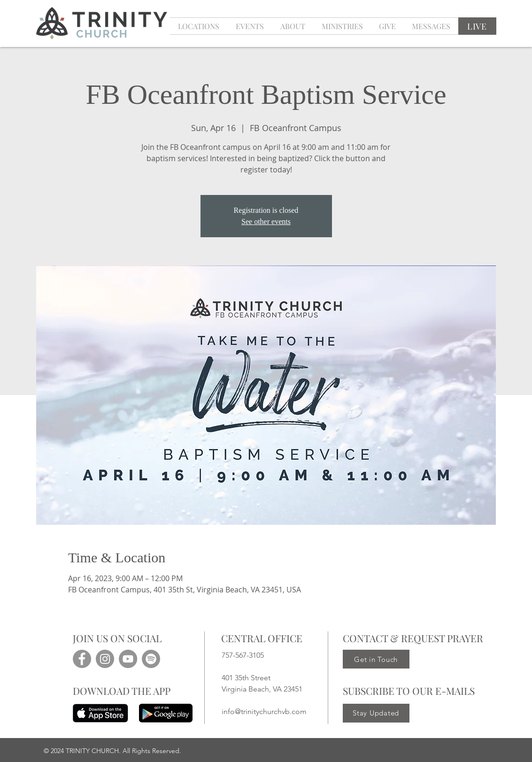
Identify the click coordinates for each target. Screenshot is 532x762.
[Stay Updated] (376, 713)
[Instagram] (105, 659)
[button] (250, 26)
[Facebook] (82, 659)
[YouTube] (128, 659)
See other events (266, 222)
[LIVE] (477, 26)
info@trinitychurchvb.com (264, 711)
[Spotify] (151, 659)
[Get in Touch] (376, 659)
